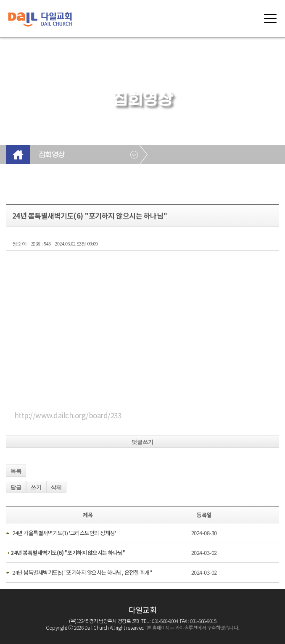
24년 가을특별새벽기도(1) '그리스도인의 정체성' (64, 533)
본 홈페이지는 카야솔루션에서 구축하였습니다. (193, 627)
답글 (16, 487)
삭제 (56, 487)
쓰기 (36, 487)
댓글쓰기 (142, 442)
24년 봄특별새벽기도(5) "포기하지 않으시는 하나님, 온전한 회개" (82, 572)
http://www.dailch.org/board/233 (68, 415)
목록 (16, 471)
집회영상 (52, 155)
